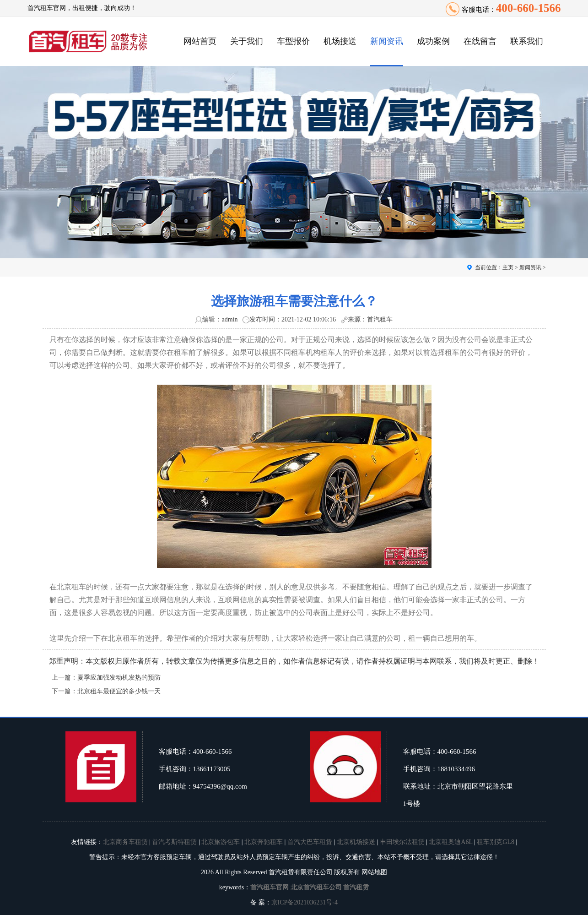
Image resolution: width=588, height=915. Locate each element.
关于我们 (247, 41)
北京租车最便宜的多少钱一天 (119, 691)
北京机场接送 (356, 842)
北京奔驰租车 (264, 842)
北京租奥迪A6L (450, 842)
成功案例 (433, 41)
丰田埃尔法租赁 (402, 842)
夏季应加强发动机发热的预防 (119, 678)
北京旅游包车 (221, 842)
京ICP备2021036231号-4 (305, 902)
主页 (508, 267)
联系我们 (527, 41)
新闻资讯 (387, 41)
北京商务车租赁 (125, 842)
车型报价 (293, 41)
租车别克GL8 (496, 842)
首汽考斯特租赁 (174, 842)
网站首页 (200, 41)
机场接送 (340, 41)
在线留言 (480, 41)
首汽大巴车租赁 (310, 842)
